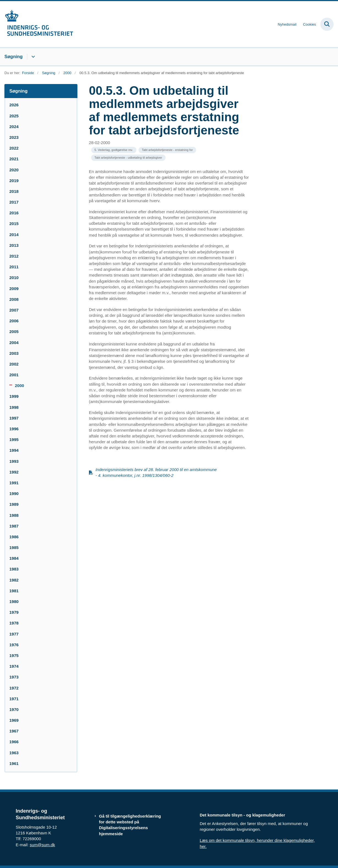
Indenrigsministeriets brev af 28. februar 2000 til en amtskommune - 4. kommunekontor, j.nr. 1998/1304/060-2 (156, 472)
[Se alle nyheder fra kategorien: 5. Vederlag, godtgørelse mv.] (114, 150)
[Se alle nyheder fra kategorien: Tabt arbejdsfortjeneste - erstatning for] (167, 150)
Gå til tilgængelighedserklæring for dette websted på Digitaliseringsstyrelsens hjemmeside (130, 825)
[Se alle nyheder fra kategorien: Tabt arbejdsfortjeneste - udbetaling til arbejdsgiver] (128, 158)
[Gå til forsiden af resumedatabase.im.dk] (37, 24)
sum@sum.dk (42, 845)
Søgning (13, 56)
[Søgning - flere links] (32, 57)
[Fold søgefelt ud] (327, 24)
